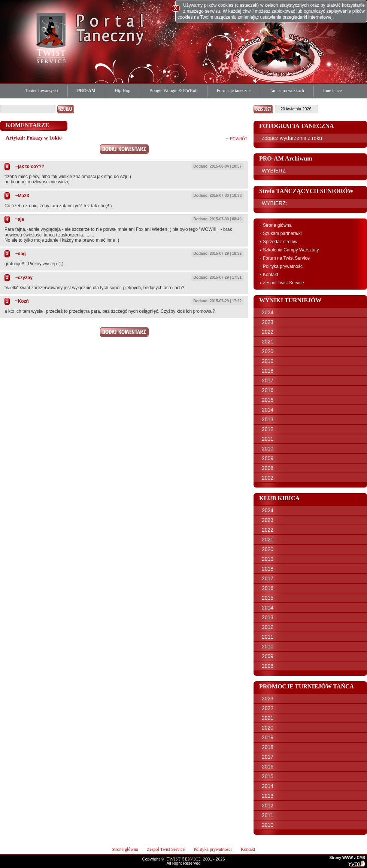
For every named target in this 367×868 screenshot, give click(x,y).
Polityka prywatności (283, 266)
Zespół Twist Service (283, 283)
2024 (268, 312)
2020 (268, 351)
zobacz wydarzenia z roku (292, 138)
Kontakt (271, 275)
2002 (268, 478)
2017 (268, 380)
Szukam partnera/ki (282, 233)
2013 (268, 419)
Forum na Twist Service (286, 258)
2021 (268, 342)
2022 (268, 332)
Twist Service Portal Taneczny (52, 37)
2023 (268, 322)
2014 (268, 410)
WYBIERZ (274, 171)
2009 (268, 458)
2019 (268, 361)
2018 (268, 371)
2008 (268, 468)
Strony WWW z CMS (347, 858)
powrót (237, 138)
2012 (268, 429)
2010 (268, 449)
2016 (268, 390)
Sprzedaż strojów (280, 242)
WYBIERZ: (275, 203)
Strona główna (277, 225)
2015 (268, 400)
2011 (268, 439)
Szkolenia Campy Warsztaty (291, 250)
